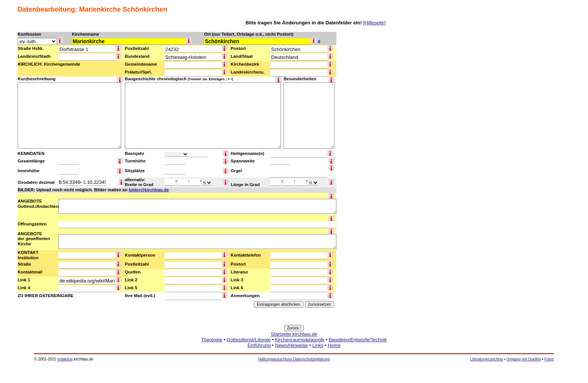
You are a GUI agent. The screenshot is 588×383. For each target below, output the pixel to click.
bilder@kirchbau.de (149, 190)
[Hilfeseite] (374, 23)
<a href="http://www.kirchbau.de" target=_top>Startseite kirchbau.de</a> (294, 348)
